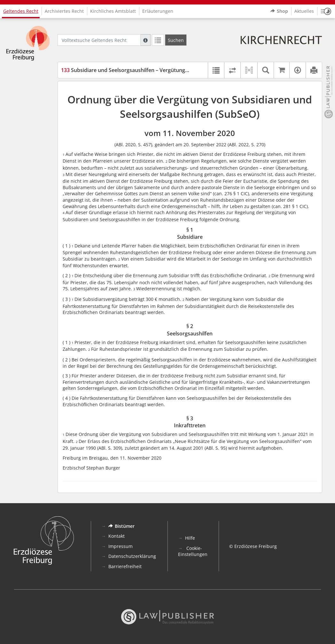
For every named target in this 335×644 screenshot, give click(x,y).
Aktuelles (304, 11)
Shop (279, 11)
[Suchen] (176, 40)
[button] (326, 11)
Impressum (121, 546)
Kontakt (117, 536)
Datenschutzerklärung (132, 556)
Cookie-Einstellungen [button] (193, 551)
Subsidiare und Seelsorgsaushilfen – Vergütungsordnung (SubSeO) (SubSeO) (159, 70)
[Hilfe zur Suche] (145, 40)
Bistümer (121, 526)
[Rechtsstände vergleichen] (232, 70)
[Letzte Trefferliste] (158, 40)
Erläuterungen (158, 11)
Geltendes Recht (21, 11)
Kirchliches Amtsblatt (113, 11)
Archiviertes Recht (64, 11)
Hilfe (190, 538)
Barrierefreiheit (125, 566)
